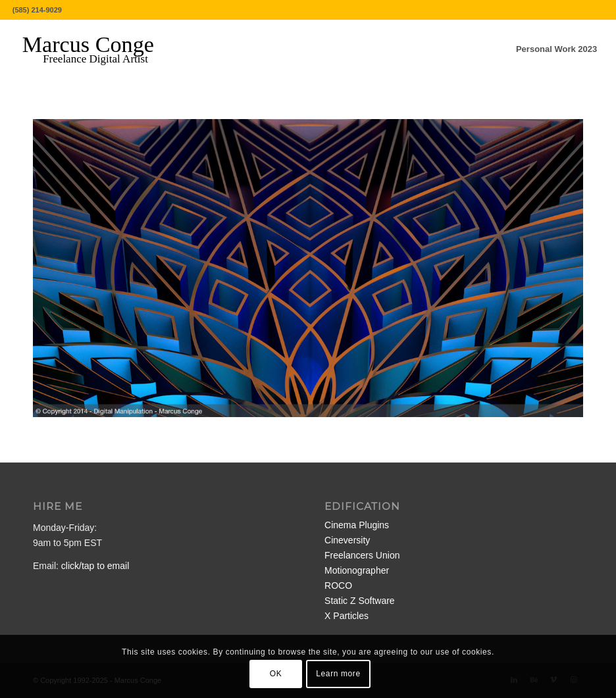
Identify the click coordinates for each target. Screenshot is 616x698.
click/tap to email (95, 566)
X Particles (346, 616)
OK (276, 674)
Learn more (338, 674)
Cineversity (347, 540)
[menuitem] (556, 49)
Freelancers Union (362, 555)
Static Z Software (360, 601)
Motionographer (357, 570)
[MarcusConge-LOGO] (98, 49)
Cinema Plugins (357, 525)
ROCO (338, 586)
